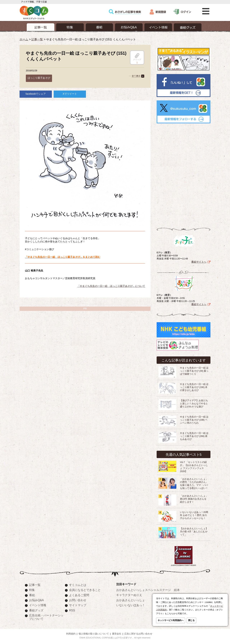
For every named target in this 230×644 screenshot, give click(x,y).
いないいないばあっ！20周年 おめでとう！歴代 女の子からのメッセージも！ (194, 515)
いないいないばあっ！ (131, 604)
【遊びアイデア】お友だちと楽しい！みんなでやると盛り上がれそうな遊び (194, 403)
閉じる (191, 620)
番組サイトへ (199, 261)
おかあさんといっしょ (131, 599)
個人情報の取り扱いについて (94, 633)
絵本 (177, 589)
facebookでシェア (36, 94)
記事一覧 (37, 39)
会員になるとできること (85, 589)
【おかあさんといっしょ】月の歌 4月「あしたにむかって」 (194, 531)
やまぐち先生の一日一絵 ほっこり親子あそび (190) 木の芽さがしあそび (194, 387)
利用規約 (71, 633)
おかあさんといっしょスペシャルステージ (144, 589)
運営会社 (117, 633)
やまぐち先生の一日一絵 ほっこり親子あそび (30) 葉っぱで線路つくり (194, 370)
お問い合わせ (78, 599)
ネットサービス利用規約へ (171, 620)
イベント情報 (38, 604)
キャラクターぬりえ (129, 594)
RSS (72, 610)
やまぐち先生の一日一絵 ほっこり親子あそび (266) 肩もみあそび (194, 435)
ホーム (24, 39)
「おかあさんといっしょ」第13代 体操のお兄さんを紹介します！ (194, 498)
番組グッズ (36, 610)
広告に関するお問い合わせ (138, 633)
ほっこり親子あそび (39, 78)
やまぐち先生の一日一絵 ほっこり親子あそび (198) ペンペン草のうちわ (194, 419)
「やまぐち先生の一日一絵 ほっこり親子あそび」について (111, 286)
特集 (32, 589)
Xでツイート (70, 94)
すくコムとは (78, 584)
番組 (32, 594)
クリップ (137, 57)
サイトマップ (78, 604)
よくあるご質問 (79, 594)
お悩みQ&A (36, 599)
